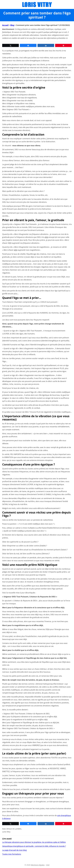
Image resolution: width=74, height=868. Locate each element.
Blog (12, 25)
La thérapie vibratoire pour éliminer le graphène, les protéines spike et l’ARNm (34, 842)
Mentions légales (38, 865)
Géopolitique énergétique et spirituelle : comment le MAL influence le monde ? (34, 846)
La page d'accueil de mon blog (14, 850)
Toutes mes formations (12, 854)
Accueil (5, 25)
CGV (48, 865)
